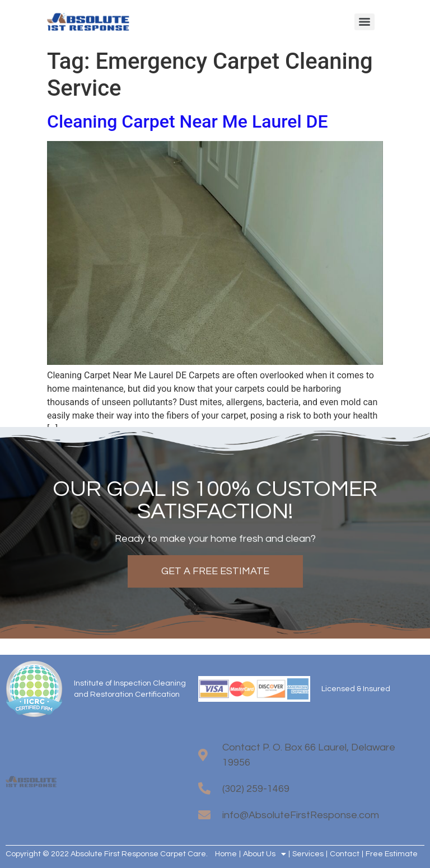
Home (226, 854)
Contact (345, 854)
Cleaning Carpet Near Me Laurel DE (188, 121)
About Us (265, 854)
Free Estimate (392, 854)
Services (308, 854)
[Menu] (364, 22)
